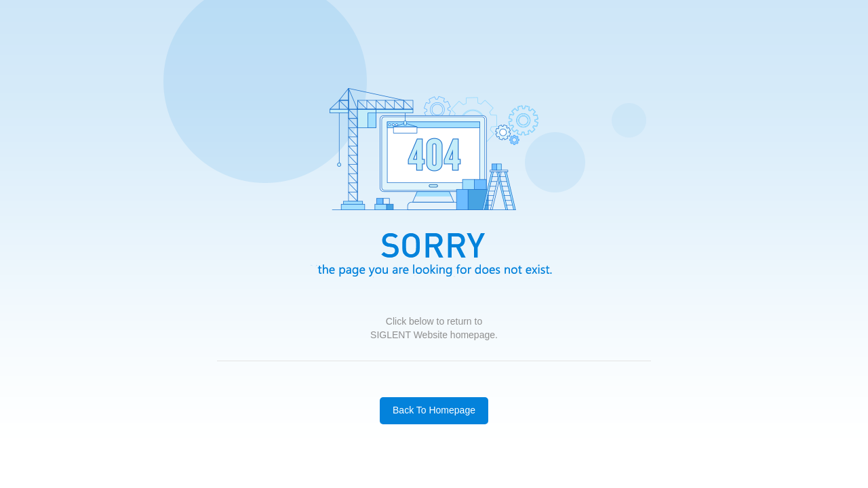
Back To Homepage (434, 410)
